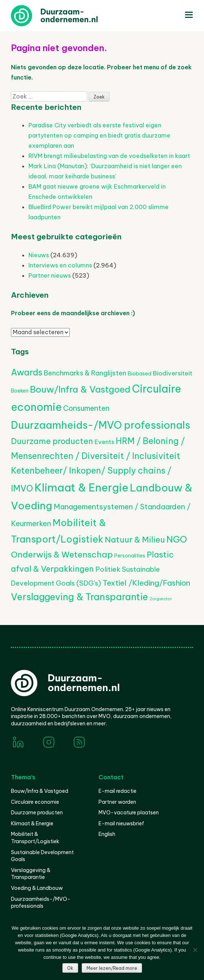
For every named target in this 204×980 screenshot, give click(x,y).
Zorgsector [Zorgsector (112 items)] (161, 599)
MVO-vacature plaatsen (129, 813)
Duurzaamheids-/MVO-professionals (41, 903)
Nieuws (39, 255)
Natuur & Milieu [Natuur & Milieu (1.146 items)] (135, 540)
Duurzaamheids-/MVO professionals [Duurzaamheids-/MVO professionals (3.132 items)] (101, 425)
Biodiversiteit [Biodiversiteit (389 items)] (173, 373)
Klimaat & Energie (32, 823)
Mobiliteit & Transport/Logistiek (35, 838)
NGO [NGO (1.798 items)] (177, 539)
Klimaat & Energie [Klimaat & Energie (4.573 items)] (82, 488)
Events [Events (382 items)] (104, 442)
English (107, 834)
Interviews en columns (60, 265)
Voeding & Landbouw (37, 888)
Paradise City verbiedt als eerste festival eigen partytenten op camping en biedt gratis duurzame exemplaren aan (99, 135)
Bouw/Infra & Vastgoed (40, 791)
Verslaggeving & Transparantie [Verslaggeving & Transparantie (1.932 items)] (80, 597)
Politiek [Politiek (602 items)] (108, 569)
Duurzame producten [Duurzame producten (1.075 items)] (52, 441)
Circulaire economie (35, 802)
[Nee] (195, 950)
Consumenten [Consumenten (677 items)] (86, 408)
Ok (70, 968)
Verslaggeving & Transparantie (31, 874)
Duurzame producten (37, 813)
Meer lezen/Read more (112, 968)
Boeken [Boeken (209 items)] (20, 391)
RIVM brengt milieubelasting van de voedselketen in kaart (109, 156)
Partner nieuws (50, 275)
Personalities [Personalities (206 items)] (130, 556)
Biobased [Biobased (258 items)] (140, 373)
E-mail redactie (118, 791)
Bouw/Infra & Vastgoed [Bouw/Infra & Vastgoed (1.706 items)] (80, 389)
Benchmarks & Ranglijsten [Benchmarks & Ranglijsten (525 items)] (85, 373)
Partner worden (117, 802)
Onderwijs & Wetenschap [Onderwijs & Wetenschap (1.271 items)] (62, 554)
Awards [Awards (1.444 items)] (27, 372)
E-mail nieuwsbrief (121, 823)
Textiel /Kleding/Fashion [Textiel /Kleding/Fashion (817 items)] (146, 583)
